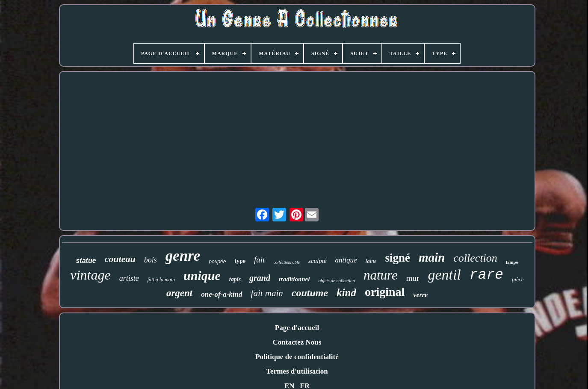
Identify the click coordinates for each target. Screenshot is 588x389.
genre (183, 256)
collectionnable (287, 262)
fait (259, 260)
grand (260, 278)
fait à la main (161, 280)
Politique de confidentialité (297, 357)
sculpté (318, 261)
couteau (120, 259)
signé (398, 258)
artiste (129, 278)
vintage (91, 275)
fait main (267, 293)
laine (371, 261)
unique (202, 276)
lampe (512, 262)
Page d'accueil (297, 328)
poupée (217, 262)
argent (179, 293)
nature (381, 275)
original (385, 292)
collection (475, 258)
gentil (444, 275)
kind (346, 293)
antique (346, 260)
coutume (310, 293)
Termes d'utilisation (297, 371)
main (432, 257)
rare (486, 275)
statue (86, 261)
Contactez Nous (297, 342)
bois (151, 260)
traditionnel (294, 279)
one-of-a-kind (222, 294)
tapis (235, 279)
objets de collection (337, 280)
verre (420, 295)
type (240, 261)
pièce (518, 279)
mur (413, 278)
